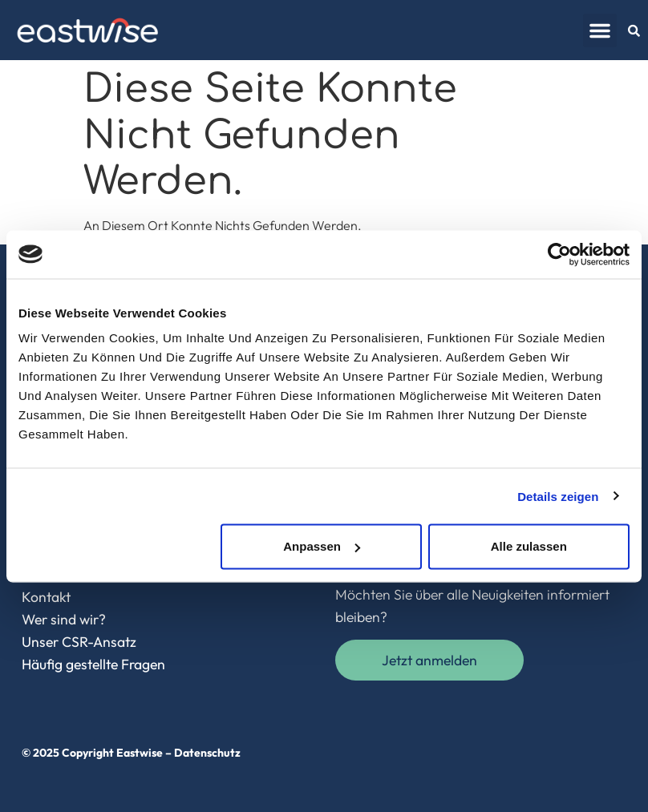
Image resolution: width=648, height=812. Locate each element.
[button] (600, 30)
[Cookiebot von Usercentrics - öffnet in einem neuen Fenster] (559, 254)
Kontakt (46, 597)
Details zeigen (558, 496)
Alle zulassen (529, 546)
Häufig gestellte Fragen (93, 664)
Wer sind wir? (64, 619)
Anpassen (322, 546)
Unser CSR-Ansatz (79, 642)
